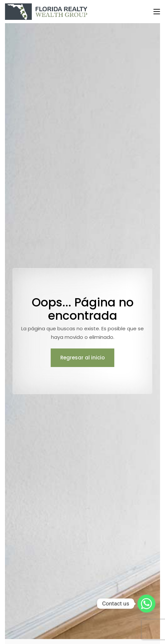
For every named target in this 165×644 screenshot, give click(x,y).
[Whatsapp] (146, 604)
